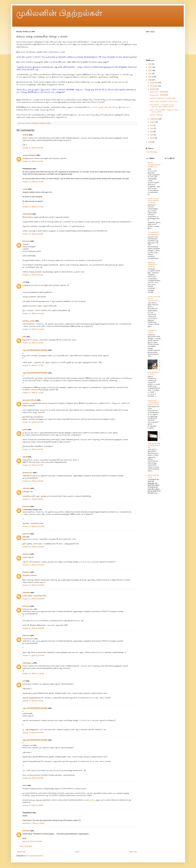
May (152, 132)
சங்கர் (25, 785)
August (153, 122)
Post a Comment (26, 846)
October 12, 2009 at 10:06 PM (33, 628)
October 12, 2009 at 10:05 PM (33, 599)
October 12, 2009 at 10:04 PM (33, 585)
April (152, 135)
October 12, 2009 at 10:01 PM (33, 526)
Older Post (133, 852)
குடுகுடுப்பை (27, 473)
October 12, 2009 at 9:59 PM (33, 499)
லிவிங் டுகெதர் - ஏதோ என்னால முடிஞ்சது (154, 201)
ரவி (24, 282)
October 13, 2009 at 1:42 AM (33, 701)
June (152, 128)
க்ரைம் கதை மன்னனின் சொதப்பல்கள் (164, 101)
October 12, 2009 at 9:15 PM (33, 449)
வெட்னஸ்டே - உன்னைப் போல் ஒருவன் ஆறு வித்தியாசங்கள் (162, 106)
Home (77, 852)
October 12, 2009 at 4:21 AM (33, 182)
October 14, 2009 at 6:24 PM (33, 733)
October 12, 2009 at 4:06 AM (33, 148)
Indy (24, 337)
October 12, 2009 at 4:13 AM (33, 161)
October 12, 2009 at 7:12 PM (33, 393)
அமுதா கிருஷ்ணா (29, 155)
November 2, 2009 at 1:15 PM (33, 823)
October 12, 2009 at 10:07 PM (33, 656)
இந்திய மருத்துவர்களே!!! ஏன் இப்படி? (154, 165)
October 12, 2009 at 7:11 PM (33, 366)
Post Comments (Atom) (35, 856)
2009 (150, 80)
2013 (150, 67)
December (154, 83)
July (152, 125)
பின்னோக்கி (27, 214)
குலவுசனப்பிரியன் (29, 400)
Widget (155, 152)
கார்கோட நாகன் (29, 321)
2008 (150, 142)
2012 (150, 70)
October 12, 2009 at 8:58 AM (33, 234)
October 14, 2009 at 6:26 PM (33, 778)
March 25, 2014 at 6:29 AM (32, 841)
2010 (150, 77)
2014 (150, 64)
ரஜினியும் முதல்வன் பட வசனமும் (153, 265)
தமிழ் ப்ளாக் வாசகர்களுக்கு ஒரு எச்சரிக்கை (153, 402)
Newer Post (21, 852)
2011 (150, 74)
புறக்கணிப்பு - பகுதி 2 (153, 331)
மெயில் (92, 800)
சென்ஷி (25, 135)
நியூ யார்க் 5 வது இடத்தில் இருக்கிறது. (103, 107)
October (153, 89)
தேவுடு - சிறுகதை (156, 115)
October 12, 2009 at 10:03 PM (33, 565)
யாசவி (25, 189)
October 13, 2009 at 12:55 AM (33, 674)
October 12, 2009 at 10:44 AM (33, 314)
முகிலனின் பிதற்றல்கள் (59, 13)
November (154, 86)
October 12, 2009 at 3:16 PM (33, 343)
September (154, 119)
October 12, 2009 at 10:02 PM (33, 547)
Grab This (150, 152)
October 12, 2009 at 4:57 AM (33, 207)
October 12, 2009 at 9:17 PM (33, 465)
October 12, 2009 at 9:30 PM (33, 481)
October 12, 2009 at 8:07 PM (33, 422)
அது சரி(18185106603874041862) (35, 350)
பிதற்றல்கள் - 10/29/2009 (159, 92)
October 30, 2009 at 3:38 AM (33, 805)
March (153, 138)
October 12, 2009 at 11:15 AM (33, 329)
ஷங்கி (25, 430)
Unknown (26, 241)
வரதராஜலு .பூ (28, 663)
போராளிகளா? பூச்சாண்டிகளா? (154, 233)
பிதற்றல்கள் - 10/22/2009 (159, 95)
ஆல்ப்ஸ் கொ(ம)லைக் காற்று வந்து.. (163, 98)
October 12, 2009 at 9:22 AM (33, 275)
